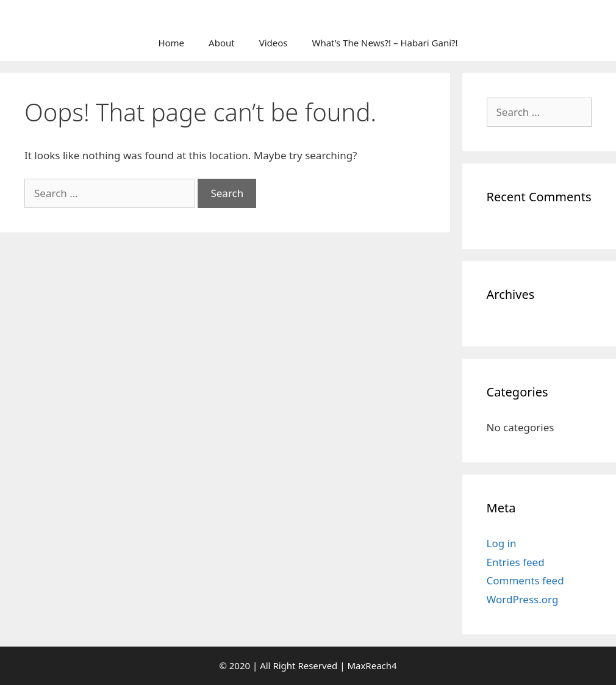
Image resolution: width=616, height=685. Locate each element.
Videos (274, 43)
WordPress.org (523, 599)
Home (171, 43)
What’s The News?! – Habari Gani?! (385, 43)
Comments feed (525, 580)
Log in (502, 543)
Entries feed (516, 562)
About (222, 43)
